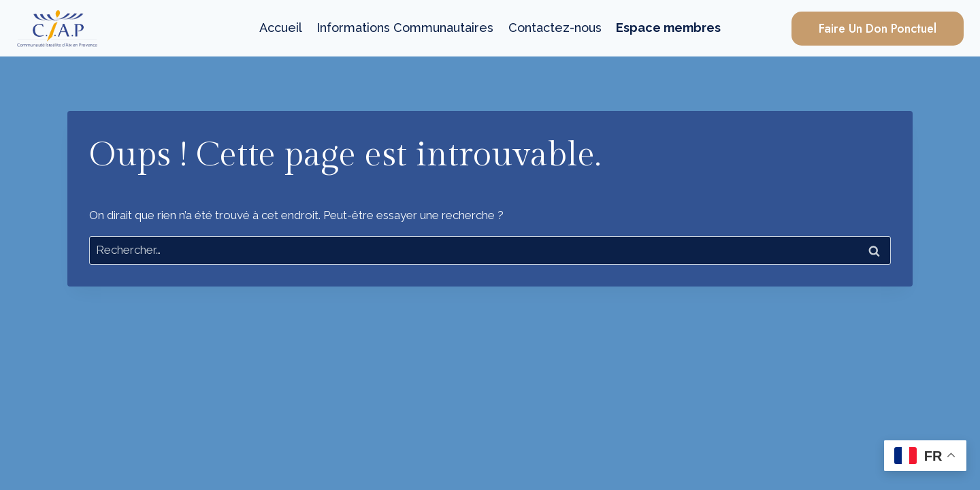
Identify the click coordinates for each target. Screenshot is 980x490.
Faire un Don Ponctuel (878, 29)
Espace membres (668, 28)
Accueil (281, 28)
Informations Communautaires (405, 28)
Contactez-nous (555, 28)
